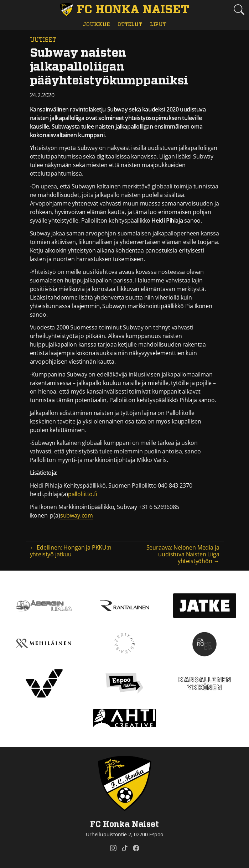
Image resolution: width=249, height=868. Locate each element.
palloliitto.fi (83, 494)
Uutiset (43, 40)
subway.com (77, 515)
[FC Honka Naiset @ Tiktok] (125, 848)
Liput (158, 24)
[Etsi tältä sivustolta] (239, 10)
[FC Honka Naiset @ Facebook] (136, 848)
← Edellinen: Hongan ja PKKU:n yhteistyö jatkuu (71, 551)
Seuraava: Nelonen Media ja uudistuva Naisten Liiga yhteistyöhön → (183, 554)
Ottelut (130, 24)
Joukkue (96, 24)
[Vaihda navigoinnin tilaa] (10, 10)
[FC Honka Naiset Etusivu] (125, 10)
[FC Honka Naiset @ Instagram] (113, 848)
